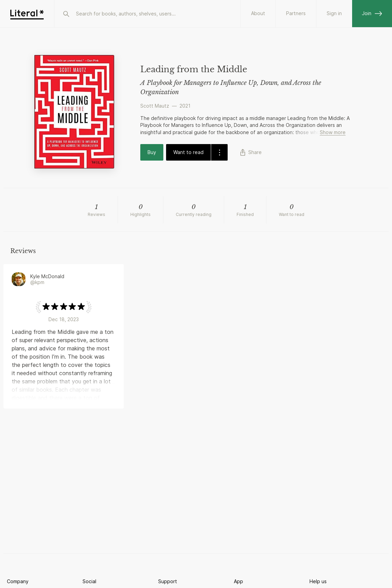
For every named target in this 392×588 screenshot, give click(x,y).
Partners (296, 13)
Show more (333, 132)
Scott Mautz (155, 106)
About (258, 13)
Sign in (334, 13)
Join (372, 13)
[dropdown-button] (219, 152)
